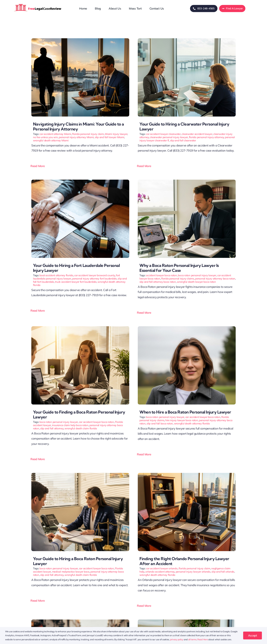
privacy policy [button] (177, 639)
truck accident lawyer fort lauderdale (76, 282)
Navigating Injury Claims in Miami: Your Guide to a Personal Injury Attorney (78, 126)
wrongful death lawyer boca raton (196, 282)
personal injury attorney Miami (76, 137)
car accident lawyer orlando (162, 568)
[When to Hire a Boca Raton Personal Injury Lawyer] (187, 328)
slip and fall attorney (52, 428)
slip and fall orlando (223, 572)
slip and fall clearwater (183, 140)
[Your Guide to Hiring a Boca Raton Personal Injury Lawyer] (80, 474)
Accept (253, 635)
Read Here (203, 639)
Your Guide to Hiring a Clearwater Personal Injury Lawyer (184, 126)
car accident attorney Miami (55, 134)
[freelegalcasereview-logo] (38, 4)
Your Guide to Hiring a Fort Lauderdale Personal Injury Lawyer (76, 268)
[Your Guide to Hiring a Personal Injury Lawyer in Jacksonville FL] (187, 621)
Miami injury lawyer (116, 134)
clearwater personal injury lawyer (169, 137)
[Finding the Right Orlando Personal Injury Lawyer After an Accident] (187, 474)
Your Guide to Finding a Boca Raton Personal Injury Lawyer (79, 414)
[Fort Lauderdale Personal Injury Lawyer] (80, 181)
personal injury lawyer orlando (193, 572)
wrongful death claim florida (81, 428)
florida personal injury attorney (206, 137)
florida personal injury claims (178, 279)
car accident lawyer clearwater (163, 134)
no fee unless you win (45, 137)
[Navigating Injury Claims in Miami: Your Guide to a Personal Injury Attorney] (80, 40)
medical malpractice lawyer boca (71, 572)
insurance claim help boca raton (70, 425)
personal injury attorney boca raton (215, 279)
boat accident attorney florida (56, 275)
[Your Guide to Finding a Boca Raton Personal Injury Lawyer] (80, 328)
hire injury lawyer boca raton (182, 420)
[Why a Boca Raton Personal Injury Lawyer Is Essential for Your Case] (187, 181)
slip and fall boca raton (160, 423)
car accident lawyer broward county (95, 275)
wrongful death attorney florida (192, 423)
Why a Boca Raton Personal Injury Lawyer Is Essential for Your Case (179, 268)
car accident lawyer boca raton (96, 422)
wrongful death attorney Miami (51, 140)
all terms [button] (192, 639)
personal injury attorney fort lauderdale (94, 279)
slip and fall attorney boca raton (158, 282)
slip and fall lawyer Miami (109, 137)
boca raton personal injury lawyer (197, 275)
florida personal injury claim (88, 134)
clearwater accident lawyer (197, 134)
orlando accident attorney (160, 572)
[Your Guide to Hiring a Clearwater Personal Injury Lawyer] (187, 40)
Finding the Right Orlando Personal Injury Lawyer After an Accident (184, 561)
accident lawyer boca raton (161, 275)
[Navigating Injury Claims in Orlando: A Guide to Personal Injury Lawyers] (80, 621)
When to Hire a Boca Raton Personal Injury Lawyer (185, 412)
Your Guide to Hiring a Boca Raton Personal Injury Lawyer (78, 561)
